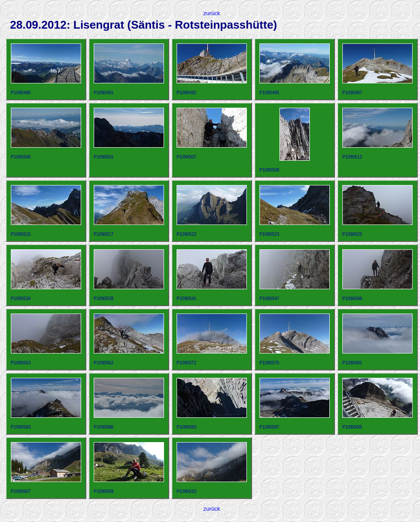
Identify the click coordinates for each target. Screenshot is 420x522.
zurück (212, 13)
